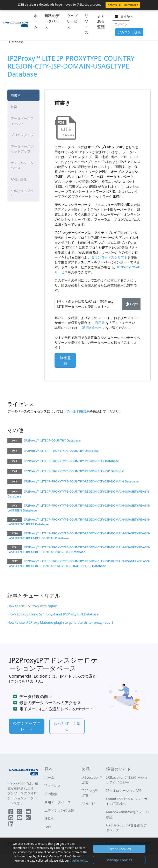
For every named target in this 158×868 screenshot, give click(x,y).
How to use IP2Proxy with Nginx (32, 606)
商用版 (100, 323)
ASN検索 (51, 794)
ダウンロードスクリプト (109, 257)
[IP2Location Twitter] (20, 812)
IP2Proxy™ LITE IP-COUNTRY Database (52, 440)
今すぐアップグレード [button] (27, 726)
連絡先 (49, 819)
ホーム (36, 21)
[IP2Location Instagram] (28, 819)
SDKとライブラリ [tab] (22, 193)
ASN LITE (88, 804)
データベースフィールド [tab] (22, 121)
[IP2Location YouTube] (20, 819)
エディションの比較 (59, 810)
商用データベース (58, 802)
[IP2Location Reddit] (28, 812)
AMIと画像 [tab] (19, 179)
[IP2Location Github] (11, 819)
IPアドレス (53, 786)
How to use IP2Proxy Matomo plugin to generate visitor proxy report (60, 622)
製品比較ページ (93, 328)
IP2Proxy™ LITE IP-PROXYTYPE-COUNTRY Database (61, 451)
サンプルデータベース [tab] (22, 165)
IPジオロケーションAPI (123, 791)
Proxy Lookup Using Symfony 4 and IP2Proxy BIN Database (53, 614)
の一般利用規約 (78, 411)
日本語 (122, 16)
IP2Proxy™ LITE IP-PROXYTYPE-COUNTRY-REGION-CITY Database (72, 461)
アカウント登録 (129, 32)
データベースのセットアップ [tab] (22, 149)
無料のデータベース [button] (52, 21)
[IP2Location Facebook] (11, 812)
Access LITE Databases (123, 5)
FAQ (48, 827)
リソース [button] (86, 24)
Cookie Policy (78, 860)
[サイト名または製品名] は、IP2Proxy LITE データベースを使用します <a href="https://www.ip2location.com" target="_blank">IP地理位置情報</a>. (89, 304)
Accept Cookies (119, 849)
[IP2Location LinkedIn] (11, 825)
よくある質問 (101, 21)
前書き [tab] (16, 95)
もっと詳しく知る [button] (67, 726)
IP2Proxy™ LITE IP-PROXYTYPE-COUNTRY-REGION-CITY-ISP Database (74, 471)
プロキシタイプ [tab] (22, 135)
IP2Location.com (88, 4)
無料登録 (65, 360)
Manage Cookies (119, 860)
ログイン (121, 24)
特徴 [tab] (14, 107)
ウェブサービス (72, 21)
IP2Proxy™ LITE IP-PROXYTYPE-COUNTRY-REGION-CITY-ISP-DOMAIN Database (81, 481)
